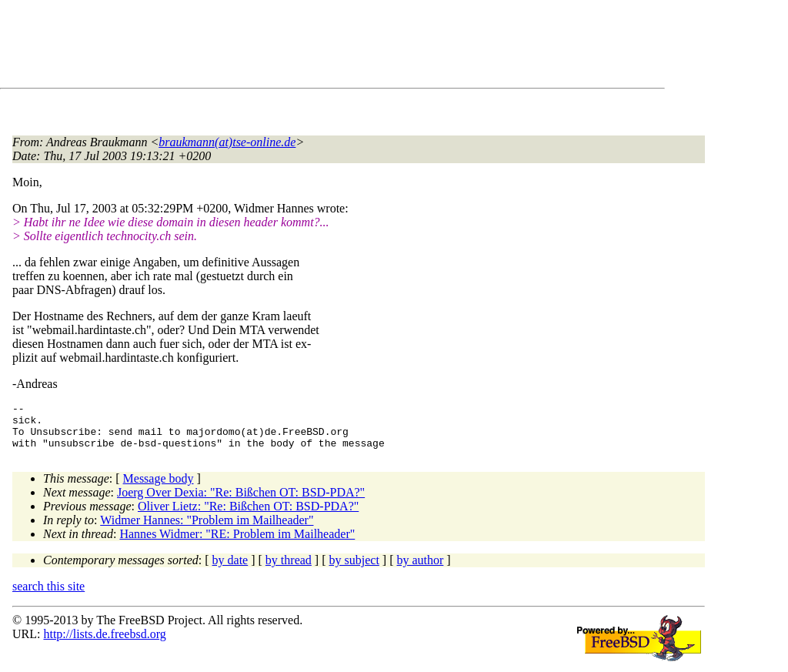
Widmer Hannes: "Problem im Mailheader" (207, 529)
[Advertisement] (292, 47)
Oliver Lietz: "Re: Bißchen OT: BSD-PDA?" (248, 515)
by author (420, 569)
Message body (159, 488)
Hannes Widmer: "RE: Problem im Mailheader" (237, 543)
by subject (354, 569)
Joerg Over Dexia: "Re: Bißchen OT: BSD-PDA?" (241, 501)
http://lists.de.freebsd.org (104, 643)
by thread (289, 569)
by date (230, 569)
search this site (48, 595)
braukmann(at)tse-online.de (227, 142)
